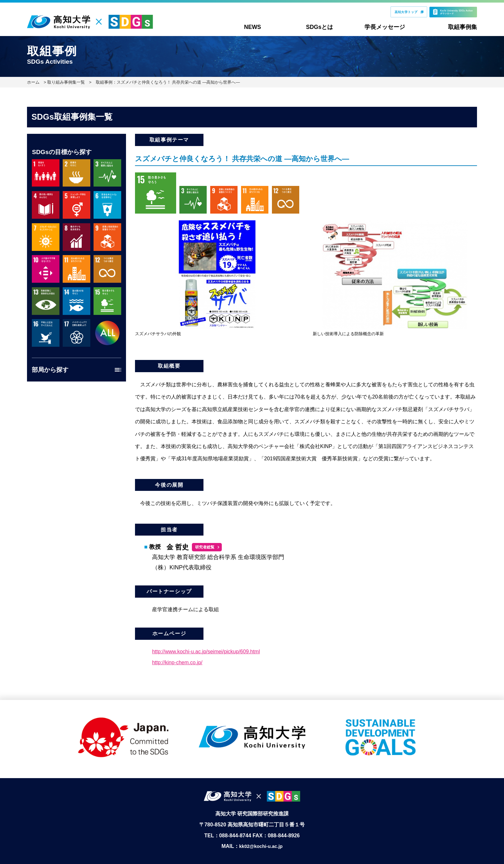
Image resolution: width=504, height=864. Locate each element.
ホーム (33, 82)
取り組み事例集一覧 (66, 82)
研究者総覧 (205, 547)
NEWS (252, 27)
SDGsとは (319, 27)
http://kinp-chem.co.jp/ (177, 662)
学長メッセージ (385, 27)
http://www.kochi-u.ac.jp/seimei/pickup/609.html (206, 652)
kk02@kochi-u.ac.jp (261, 838)
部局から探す (50, 370)
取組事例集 (463, 27)
